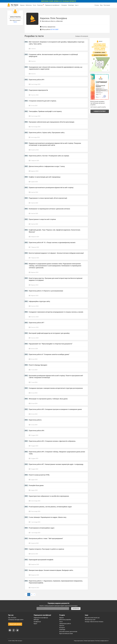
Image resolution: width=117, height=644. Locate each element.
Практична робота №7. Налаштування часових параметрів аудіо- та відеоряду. (56, 464)
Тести (34, 5)
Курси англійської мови (66, 634)
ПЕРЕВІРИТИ (76, 609)
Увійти (15, 22)
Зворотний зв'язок (15, 624)
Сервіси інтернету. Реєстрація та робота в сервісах (46, 549)
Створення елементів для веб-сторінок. (43, 101)
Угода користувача (79, 641)
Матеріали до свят (90, 620)
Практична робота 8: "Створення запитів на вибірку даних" (49, 354)
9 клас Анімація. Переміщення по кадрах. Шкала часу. (48, 517)
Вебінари (36, 620)
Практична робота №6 (36, 431)
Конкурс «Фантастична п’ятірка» (94, 622)
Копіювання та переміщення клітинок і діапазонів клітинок (49, 209)
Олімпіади (62, 630)
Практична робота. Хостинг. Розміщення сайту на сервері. (49, 156)
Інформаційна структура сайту (39, 301)
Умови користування (89, 641)
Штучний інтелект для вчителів (68, 632)
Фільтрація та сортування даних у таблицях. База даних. (48, 399)
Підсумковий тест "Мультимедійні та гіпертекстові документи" (51, 344)
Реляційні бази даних (36, 485)
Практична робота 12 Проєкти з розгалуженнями (46, 291)
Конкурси (64, 5)
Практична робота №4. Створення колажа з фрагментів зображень (52, 441)
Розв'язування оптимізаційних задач (42, 528)
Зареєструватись (15, 17)
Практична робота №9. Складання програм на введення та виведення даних (55, 409)
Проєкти (62, 626)
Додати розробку (100, 111)
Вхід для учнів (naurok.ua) (92, 618)
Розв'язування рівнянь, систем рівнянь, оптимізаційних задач (50, 507)
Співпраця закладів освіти (16, 620)
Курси (35, 624)
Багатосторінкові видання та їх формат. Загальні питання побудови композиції (56, 253)
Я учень (97, 5)
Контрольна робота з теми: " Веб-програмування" (46, 538)
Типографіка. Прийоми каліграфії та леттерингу (45, 111)
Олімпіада (71, 5)
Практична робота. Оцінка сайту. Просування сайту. (47, 133)
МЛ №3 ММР (54, 29)
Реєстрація (107, 5)
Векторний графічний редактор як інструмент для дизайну (49, 333)
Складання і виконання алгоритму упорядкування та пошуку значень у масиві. (56, 312)
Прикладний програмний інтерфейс (41, 560)
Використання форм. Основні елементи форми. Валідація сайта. (51, 570)
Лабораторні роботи (65, 624)
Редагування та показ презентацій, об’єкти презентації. (48, 198)
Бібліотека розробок (65, 620)
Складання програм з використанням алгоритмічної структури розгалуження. (56, 388)
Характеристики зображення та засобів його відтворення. (49, 496)
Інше (77, 5)
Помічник (41, 5)
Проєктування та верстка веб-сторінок (42, 219)
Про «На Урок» (12, 618)
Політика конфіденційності (102, 641)
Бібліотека (29, 5)
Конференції (37, 622)
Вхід (101, 5)
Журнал (22, 5)
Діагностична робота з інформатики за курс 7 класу (47, 166)
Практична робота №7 (36, 323)
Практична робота (35, 420)
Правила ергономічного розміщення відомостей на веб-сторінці (51, 188)
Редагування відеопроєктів (38, 90)
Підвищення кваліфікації (53, 5)
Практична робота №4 (36, 80)
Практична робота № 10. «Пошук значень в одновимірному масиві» (52, 242)
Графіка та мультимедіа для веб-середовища (45, 177)
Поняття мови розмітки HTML (39, 475)
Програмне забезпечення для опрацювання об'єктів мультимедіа (52, 122)
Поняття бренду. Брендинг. (38, 365)
